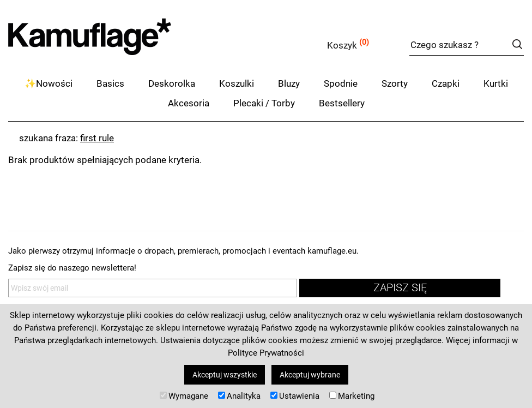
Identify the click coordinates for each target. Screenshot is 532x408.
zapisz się (400, 288)
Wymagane (184, 396)
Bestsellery (342, 103)
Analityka (239, 396)
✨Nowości (49, 83)
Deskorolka (172, 83)
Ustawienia (295, 396)
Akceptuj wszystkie (225, 375)
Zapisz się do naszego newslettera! (72, 268)
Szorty (395, 83)
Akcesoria (189, 103)
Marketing (352, 396)
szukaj (517, 44)
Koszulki (237, 83)
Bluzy (289, 83)
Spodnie (341, 83)
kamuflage (117, 43)
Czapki (446, 83)
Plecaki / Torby (264, 103)
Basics (110, 83)
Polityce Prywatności (266, 353)
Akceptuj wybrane (310, 375)
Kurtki (496, 83)
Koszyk (342, 45)
